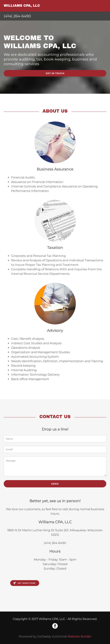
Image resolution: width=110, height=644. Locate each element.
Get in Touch (55, 73)
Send (55, 484)
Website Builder (79, 636)
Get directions (24, 583)
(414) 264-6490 (17, 16)
